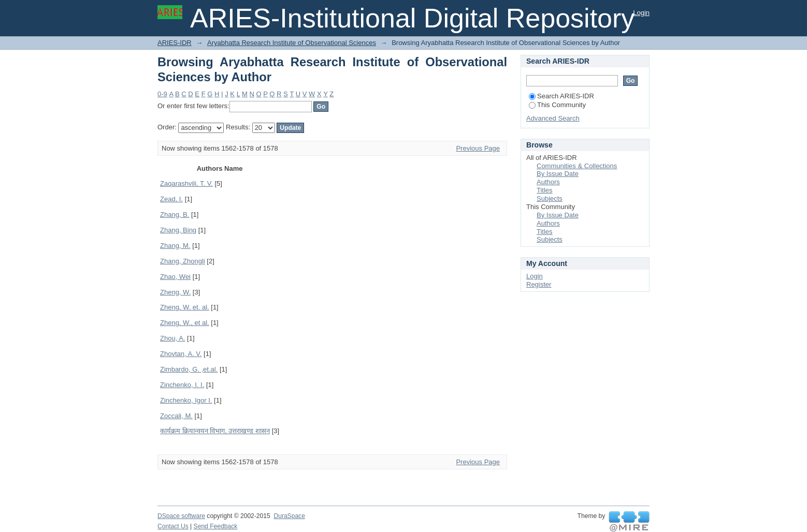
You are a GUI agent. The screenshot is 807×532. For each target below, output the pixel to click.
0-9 (162, 94)
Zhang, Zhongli (183, 261)
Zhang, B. (175, 215)
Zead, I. (171, 199)
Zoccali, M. (176, 416)
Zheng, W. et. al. (185, 307)
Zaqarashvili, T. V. (186, 183)
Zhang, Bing (178, 230)
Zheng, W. (175, 292)
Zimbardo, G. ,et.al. (189, 369)
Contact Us (173, 526)
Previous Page (478, 148)
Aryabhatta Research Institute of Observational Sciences (292, 43)
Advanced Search (553, 118)
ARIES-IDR (175, 43)
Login (641, 13)
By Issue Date (558, 174)
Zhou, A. (172, 338)
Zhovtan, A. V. (181, 354)
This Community (557, 105)
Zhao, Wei (175, 277)
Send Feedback (216, 526)
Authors (548, 182)
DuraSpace (289, 516)
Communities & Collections (577, 166)
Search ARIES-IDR (561, 96)
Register (539, 284)
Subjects (550, 198)
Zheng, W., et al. (185, 323)
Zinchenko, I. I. (182, 385)
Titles (545, 190)
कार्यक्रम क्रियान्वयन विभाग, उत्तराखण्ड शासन (215, 431)
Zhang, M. (175, 246)
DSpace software (181, 516)
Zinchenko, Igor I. (186, 400)
